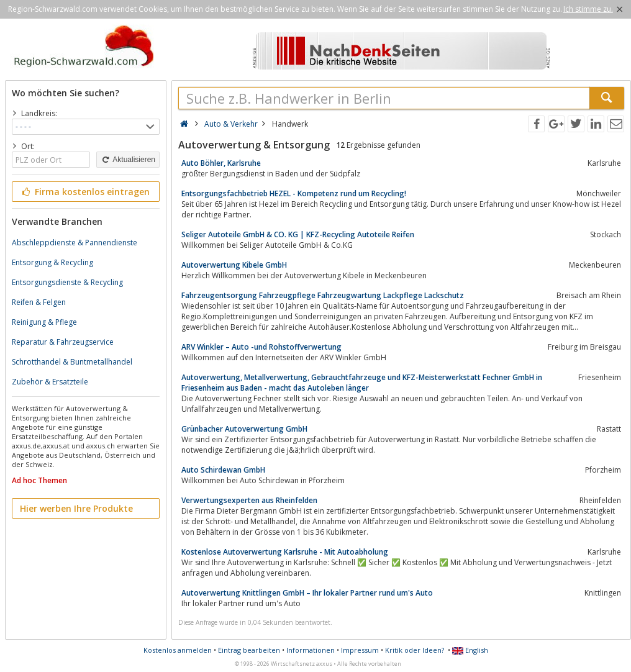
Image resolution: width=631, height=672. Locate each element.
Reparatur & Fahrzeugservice (63, 342)
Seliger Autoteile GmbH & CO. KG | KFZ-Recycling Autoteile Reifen (298, 234)
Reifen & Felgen (39, 302)
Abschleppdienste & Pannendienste (75, 243)
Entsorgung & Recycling (52, 262)
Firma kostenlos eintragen (85, 192)
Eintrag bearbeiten (249, 650)
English (470, 650)
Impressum (360, 650)
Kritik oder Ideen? (415, 650)
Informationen (311, 650)
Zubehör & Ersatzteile (50, 382)
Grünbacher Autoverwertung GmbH (244, 429)
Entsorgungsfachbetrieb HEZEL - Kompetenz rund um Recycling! (294, 193)
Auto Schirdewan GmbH (223, 470)
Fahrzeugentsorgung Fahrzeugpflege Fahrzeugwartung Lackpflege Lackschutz (323, 295)
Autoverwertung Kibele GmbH (234, 265)
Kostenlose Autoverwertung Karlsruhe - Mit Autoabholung (285, 552)
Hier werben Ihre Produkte (76, 508)
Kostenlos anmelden (178, 650)
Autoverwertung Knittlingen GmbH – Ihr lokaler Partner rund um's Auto (307, 593)
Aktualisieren (128, 160)
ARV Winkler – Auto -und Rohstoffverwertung (261, 347)
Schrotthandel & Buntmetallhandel (72, 362)
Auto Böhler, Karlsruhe (221, 163)
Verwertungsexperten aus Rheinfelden (249, 500)
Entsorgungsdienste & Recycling (67, 282)
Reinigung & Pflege (44, 322)
